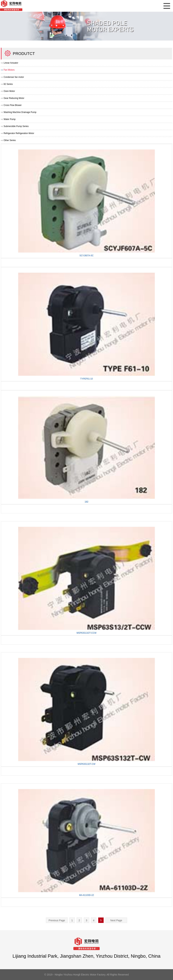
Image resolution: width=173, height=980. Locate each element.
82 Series (8, 84)
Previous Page (57, 920)
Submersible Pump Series (16, 126)
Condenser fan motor (14, 77)
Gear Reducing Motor (14, 98)
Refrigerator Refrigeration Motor (19, 133)
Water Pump (10, 119)
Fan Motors (9, 70)
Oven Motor (9, 91)
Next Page (116, 920)
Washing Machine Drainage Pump (20, 112)
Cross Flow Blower (13, 105)
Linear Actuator (11, 63)
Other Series (10, 140)
